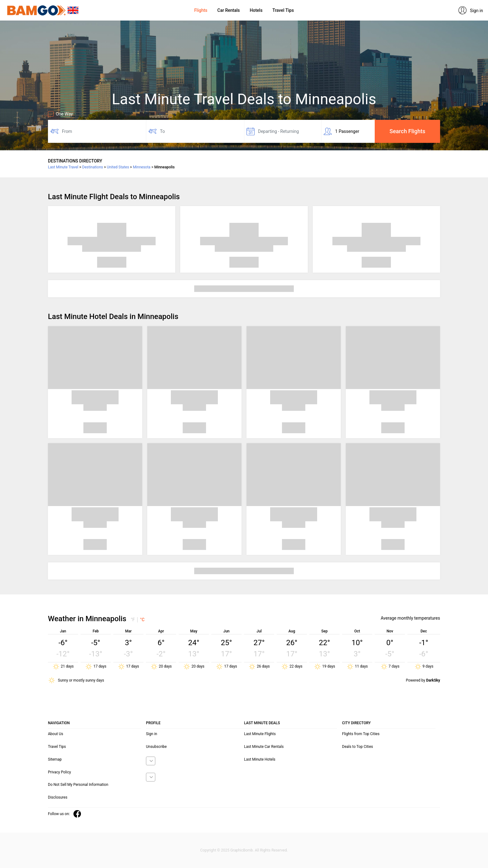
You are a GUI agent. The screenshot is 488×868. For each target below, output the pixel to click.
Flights (201, 10)
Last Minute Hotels (260, 759)
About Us (56, 734)
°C (142, 620)
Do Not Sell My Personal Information (78, 785)
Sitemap (55, 759)
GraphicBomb (242, 850)
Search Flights (408, 131)
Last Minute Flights (260, 734)
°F (133, 620)
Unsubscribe (156, 747)
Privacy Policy (59, 772)
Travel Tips (283, 10)
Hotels (256, 10)
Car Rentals (228, 10)
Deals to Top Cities (358, 747)
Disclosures (58, 797)
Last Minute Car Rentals (264, 747)
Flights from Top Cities (361, 734)
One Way (60, 114)
